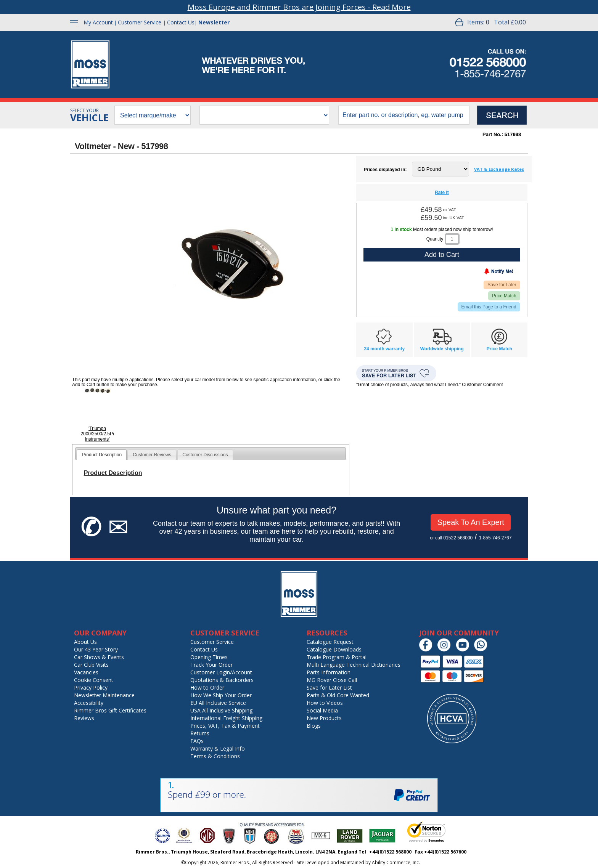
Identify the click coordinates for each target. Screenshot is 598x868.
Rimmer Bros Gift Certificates (110, 710)
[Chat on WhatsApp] (483, 650)
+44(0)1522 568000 (390, 852)
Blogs (314, 726)
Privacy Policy (91, 688)
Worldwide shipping (442, 349)
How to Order (207, 688)
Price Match (504, 296)
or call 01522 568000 (451, 538)
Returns (200, 733)
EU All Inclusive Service (218, 703)
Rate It (442, 193)
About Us (85, 642)
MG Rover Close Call (332, 680)
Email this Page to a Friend (489, 307)
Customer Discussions (205, 455)
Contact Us (181, 22)
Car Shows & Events (99, 657)
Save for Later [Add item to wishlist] (502, 285)
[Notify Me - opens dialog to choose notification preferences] (483, 273)
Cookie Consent (94, 680)
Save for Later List (329, 688)
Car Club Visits (91, 665)
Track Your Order (211, 665)
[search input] (404, 115)
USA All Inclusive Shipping (221, 710)
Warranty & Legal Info (218, 748)
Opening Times (209, 657)
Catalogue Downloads (334, 649)
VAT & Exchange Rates (499, 169)
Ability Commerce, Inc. (396, 862)
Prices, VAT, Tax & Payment (225, 726)
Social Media (322, 710)
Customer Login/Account (221, 672)
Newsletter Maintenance (104, 695)
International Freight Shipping (226, 718)
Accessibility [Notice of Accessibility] (89, 703)
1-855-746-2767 (495, 538)
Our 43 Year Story (96, 649)
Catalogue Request (330, 642)
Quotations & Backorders (222, 680)
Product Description (102, 455)
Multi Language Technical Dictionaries (354, 665)
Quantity (435, 239)
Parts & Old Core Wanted (338, 695)
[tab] (102, 455)
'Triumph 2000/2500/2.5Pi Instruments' (97, 434)
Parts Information (329, 672)
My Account (98, 22)
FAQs (197, 741)
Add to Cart (442, 255)
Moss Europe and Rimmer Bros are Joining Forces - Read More (299, 7)
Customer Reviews (152, 455)
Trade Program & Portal (337, 657)
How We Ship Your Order (221, 695)
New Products (324, 718)
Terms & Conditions (215, 756)
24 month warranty (384, 349)
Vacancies (86, 672)
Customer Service (140, 22)
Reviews (84, 718)
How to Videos (325, 703)
